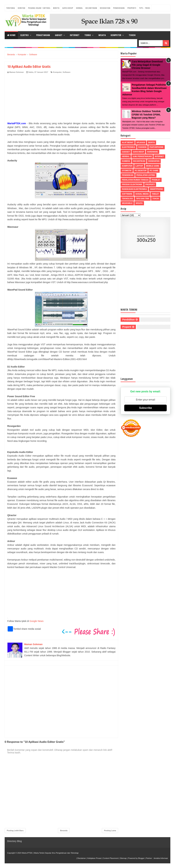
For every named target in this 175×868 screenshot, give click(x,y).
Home (11, 35)
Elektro (25, 35)
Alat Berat (128, 142)
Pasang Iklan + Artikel (39, 8)
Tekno (88, 35)
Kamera (126, 161)
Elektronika (128, 147)
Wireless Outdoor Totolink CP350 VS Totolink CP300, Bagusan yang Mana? (146, 115)
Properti (132, 8)
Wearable (127, 203)
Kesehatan (105, 8)
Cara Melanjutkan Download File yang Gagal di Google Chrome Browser (147, 65)
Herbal (79, 8)
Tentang (11, 8)
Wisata (102, 35)
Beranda (64, 831)
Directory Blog (14, 841)
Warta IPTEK (27, 853)
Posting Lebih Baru (15, 831)
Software (67, 72)
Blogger (141, 858)
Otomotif (127, 170)
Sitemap (123, 858)
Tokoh (132, 35)
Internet (75, 35)
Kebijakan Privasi (94, 858)
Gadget (59, 35)
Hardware (153, 152)
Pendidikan (119, 8)
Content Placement (111, 858)
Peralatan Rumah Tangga (135, 180)
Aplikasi (141, 142)
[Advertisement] (61, 98)
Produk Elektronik (132, 184)
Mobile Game (153, 166)
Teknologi (127, 199)
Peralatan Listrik (146, 175)
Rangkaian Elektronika (134, 189)
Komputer (116, 35)
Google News (36, 621)
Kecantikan (91, 8)
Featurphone (157, 147)
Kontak (21, 8)
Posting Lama (110, 831)
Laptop (139, 166)
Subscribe (145, 408)
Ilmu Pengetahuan (142, 156)
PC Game (154, 170)
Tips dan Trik (143, 199)
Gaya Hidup (68, 8)
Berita (56, 8)
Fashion (142, 147)
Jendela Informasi (161, 858)
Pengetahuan (43, 35)
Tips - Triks (144, 8)
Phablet (156, 180)
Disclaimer (82, 858)
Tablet (155, 194)
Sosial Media (142, 194)
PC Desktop (141, 170)
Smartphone (156, 189)
